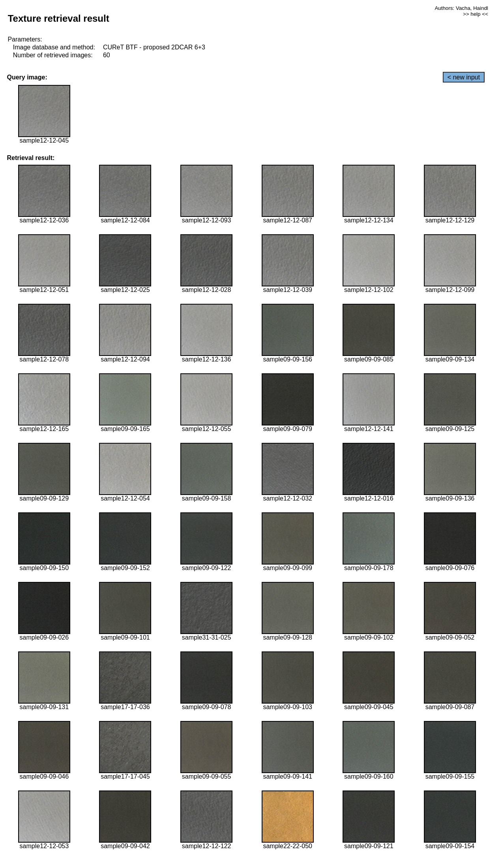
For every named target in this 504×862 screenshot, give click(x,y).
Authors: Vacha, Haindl (461, 8)
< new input (464, 77)
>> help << (476, 14)
